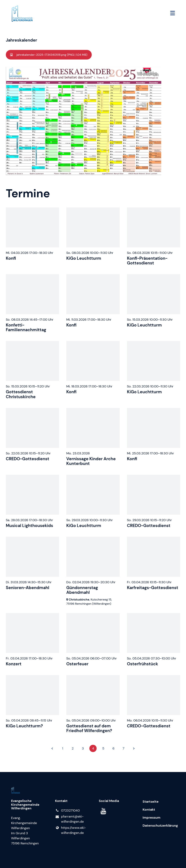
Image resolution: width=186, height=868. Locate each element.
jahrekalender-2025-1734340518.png (51, 55)
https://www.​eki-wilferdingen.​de (70, 830)
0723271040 (67, 810)
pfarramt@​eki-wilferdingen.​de (69, 819)
